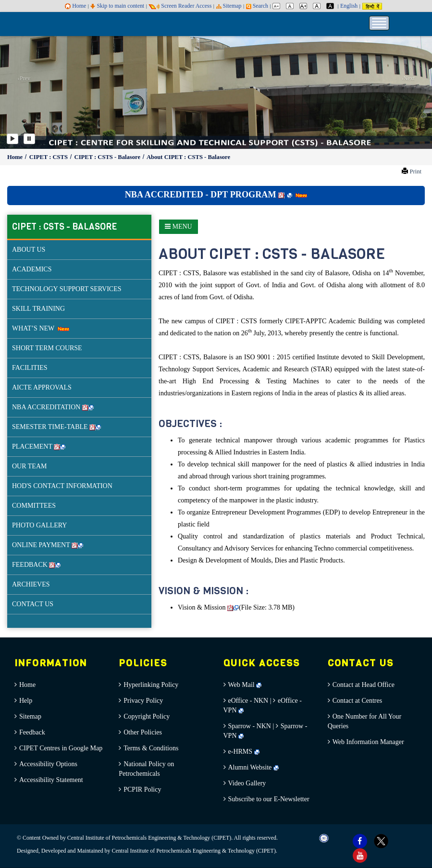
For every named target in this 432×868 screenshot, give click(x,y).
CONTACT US (33, 604)
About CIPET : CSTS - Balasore (188, 157)
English (349, 6)
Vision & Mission (208, 607)
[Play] (12, 139)
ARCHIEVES (31, 584)
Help (26, 701)
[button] (22, 80)
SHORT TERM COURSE (47, 348)
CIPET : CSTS (49, 157)
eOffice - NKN (248, 701)
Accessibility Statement (51, 780)
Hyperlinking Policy (151, 685)
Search (257, 6)
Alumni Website (253, 767)
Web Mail (245, 685)
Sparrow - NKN (250, 726)
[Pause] (29, 139)
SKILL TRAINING (38, 309)
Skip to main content (117, 6)
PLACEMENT (39, 446)
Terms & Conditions (151, 748)
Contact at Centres (357, 701)
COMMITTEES (34, 506)
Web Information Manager (368, 742)
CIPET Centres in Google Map (61, 748)
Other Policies (143, 732)
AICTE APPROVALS (42, 387)
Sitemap (229, 6)
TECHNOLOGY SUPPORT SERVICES (67, 289)
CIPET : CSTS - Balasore (108, 157)
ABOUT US (29, 250)
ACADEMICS (32, 269)
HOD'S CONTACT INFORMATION (62, 486)
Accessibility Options (48, 764)
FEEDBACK (36, 565)
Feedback (32, 732)
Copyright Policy (147, 716)
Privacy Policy (143, 701)
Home (75, 6)
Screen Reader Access (180, 6)
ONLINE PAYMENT (48, 545)
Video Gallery (247, 783)
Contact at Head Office (364, 685)
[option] (216, 80)
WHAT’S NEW (41, 328)
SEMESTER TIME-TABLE (56, 427)
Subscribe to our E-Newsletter (269, 799)
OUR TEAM (29, 466)
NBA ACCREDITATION (53, 407)
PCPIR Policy (142, 789)
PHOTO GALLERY (39, 525)
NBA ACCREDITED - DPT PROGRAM (216, 195)
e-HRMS (244, 752)
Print (415, 171)
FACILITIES (30, 368)
